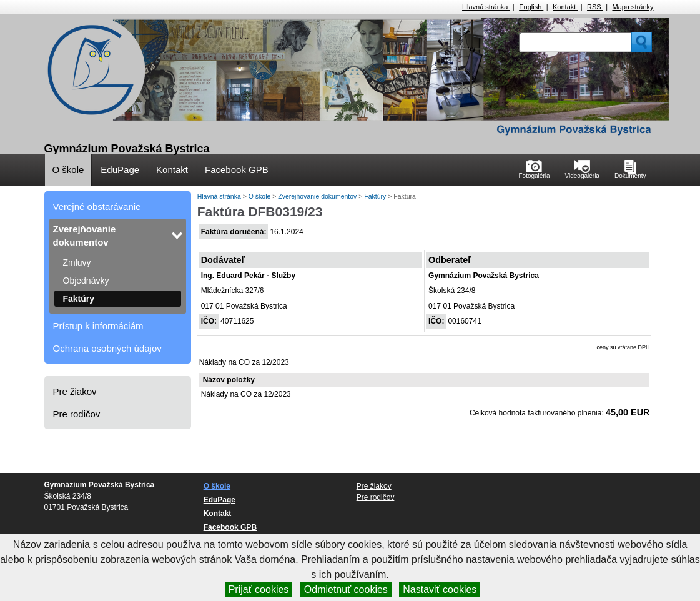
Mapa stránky (633, 7)
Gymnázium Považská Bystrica (127, 149)
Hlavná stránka (486, 7)
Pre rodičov (77, 414)
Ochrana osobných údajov (107, 348)
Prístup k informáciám (98, 326)
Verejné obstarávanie (97, 206)
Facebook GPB (237, 170)
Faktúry (79, 299)
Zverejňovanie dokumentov (85, 236)
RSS (595, 7)
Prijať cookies (259, 589)
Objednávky (86, 281)
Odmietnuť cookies (346, 589)
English (531, 7)
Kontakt (565, 7)
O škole (68, 170)
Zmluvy (77, 262)
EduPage (120, 170)
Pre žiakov (75, 391)
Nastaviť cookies (440, 589)
